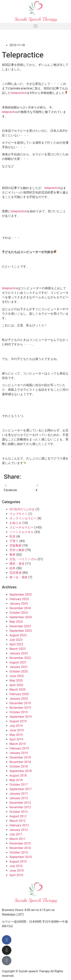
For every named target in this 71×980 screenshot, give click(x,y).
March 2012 (18, 821)
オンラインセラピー (23, 518)
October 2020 (19, 671)
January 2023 (19, 653)
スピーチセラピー (22, 527)
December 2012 (20, 803)
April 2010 (16, 875)
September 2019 (21, 717)
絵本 (12, 568)
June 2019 (17, 730)
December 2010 (20, 843)
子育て (14, 541)
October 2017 (19, 785)
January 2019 (19, 753)
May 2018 (16, 780)
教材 (12, 555)
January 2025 (19, 604)
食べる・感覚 (19, 577)
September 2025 (21, 595)
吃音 (12, 536)
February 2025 (19, 599)
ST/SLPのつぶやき (22, 509)
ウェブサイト (19, 514)
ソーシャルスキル (22, 532)
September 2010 (21, 857)
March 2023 (18, 649)
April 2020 (16, 685)
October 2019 (19, 712)
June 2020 (17, 676)
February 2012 (19, 825)
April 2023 (16, 644)
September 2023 (21, 631)
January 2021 (19, 667)
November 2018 (20, 762)
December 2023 (20, 626)
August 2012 (18, 816)
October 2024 (19, 613)
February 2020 (19, 694)
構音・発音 (17, 564)
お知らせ (16, 523)
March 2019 (18, 744)
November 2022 (20, 658)
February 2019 (19, 748)
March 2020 (18, 690)
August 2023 (18, 635)
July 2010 (16, 866)
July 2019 (16, 726)
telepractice (19, 93)
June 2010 (17, 871)
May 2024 (16, 622)
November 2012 (20, 807)
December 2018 (20, 757)
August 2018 (18, 776)
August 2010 (18, 862)
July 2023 (16, 640)
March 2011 (18, 839)
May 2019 (16, 735)
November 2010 (20, 848)
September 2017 (21, 789)
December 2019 (20, 703)
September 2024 (21, 617)
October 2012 (19, 812)
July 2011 (16, 834)
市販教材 (16, 546)
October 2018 (19, 766)
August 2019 (18, 721)
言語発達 (16, 573)
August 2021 (18, 662)
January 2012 (19, 830)
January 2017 (19, 794)
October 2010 (19, 852)
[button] (35, 26)
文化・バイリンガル (23, 559)
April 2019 (16, 739)
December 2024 (20, 608)
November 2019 (20, 708)
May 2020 (16, 681)
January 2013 (19, 798)
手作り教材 (17, 550)
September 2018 (21, 771)
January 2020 (19, 699)
